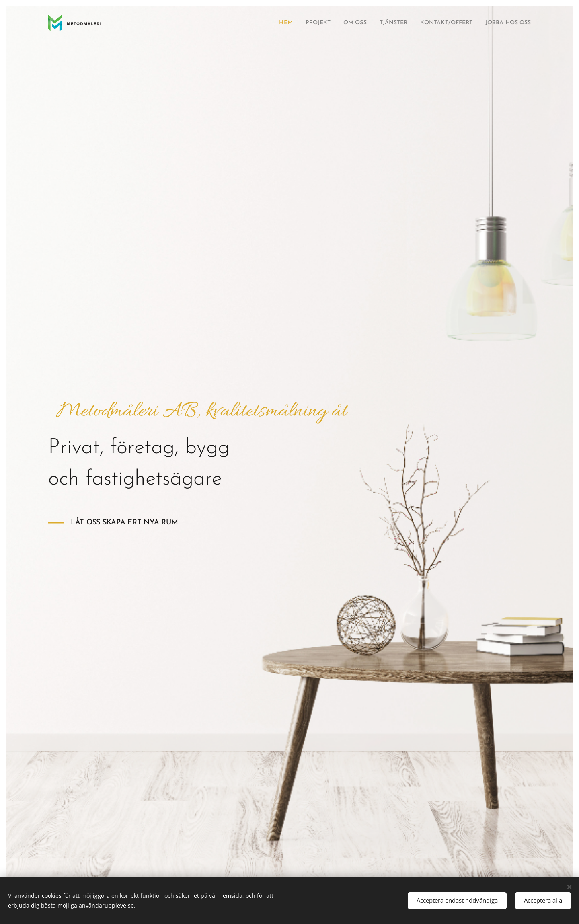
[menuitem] (260, 23)
